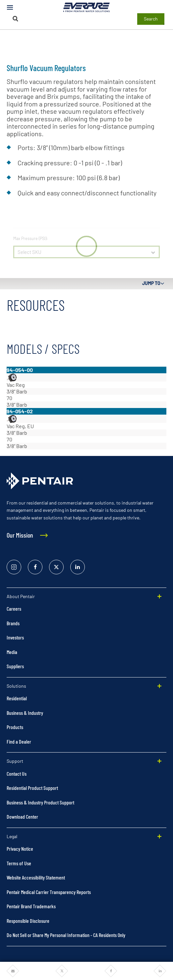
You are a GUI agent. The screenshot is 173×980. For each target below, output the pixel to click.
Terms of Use (19, 863)
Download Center (22, 817)
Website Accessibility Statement (36, 877)
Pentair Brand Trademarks (31, 906)
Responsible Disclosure (28, 921)
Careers (14, 609)
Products (15, 727)
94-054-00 (20, 370)
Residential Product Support (32, 788)
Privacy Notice (20, 849)
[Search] (15, 19)
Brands (13, 623)
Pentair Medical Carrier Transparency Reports (49, 892)
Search (151, 19)
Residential (17, 698)
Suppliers (15, 666)
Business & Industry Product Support (40, 802)
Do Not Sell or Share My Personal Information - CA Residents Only (66, 935)
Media (12, 652)
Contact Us (17, 774)
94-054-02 (20, 411)
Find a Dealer (19, 741)
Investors (15, 637)
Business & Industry (25, 713)
